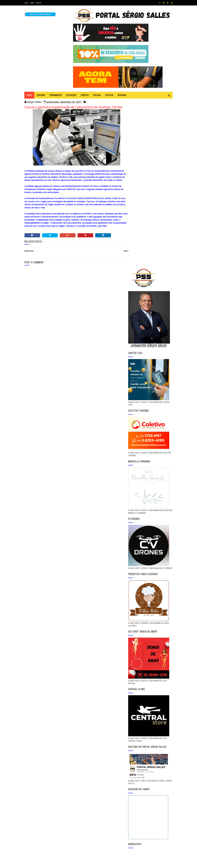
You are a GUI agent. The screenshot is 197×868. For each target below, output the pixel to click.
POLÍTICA (109, 95)
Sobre (32, 3)
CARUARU (41, 95)
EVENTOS (85, 95)
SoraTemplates (37, 865)
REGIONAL (122, 95)
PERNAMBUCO (56, 95)
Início (26, 3)
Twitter (151, 742)
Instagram (151, 762)
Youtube (151, 755)
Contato (39, 3)
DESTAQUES (71, 95)
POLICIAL (97, 95)
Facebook (151, 749)
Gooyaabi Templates (61, 865)
